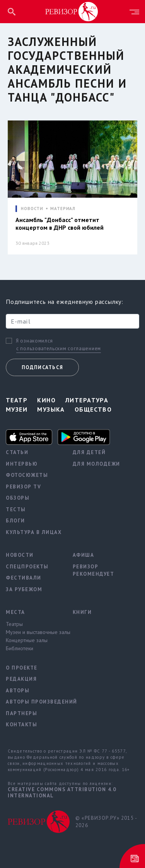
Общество (93, 409)
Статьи (17, 452)
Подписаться (42, 367)
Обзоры (18, 498)
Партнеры (21, 713)
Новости (20, 555)
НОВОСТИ (32, 209)
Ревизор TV (23, 487)
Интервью (22, 464)
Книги (82, 612)
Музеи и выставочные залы (33, 632)
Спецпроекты (27, 567)
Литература (87, 400)
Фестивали (24, 578)
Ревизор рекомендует (94, 570)
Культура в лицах (33, 532)
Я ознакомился (34, 341)
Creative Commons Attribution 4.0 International (62, 793)
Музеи (17, 409)
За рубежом (24, 589)
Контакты (21, 725)
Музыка (51, 409)
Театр (17, 400)
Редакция (21, 679)
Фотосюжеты (27, 475)
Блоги (15, 521)
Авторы (18, 691)
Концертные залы (27, 640)
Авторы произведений (33, 702)
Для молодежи (96, 464)
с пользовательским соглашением (59, 348)
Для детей (89, 452)
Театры (14, 624)
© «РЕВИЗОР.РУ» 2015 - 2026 (106, 822)
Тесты (16, 509)
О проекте (22, 668)
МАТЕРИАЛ (63, 209)
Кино (46, 400)
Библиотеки (20, 648)
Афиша (84, 555)
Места (15, 612)
